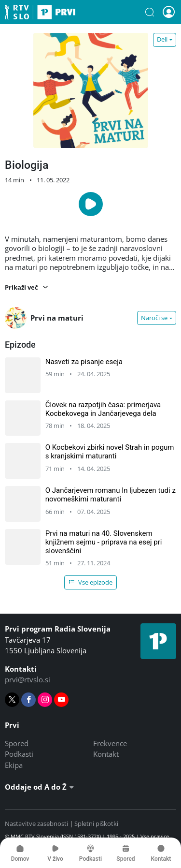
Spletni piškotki (96, 824)
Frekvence (110, 743)
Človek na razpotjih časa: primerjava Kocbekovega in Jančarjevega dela (103, 409)
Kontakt (106, 754)
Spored (17, 743)
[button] (150, 12)
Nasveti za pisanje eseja (84, 362)
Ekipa (14, 765)
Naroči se (154, 318)
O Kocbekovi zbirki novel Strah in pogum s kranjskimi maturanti (110, 452)
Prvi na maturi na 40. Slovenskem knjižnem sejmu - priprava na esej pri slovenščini (104, 542)
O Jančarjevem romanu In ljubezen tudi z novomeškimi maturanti (111, 495)
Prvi (40, 12)
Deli (162, 39)
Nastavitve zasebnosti (36, 824)
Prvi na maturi (44, 318)
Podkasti (19, 754)
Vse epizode (91, 582)
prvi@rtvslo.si (28, 679)
